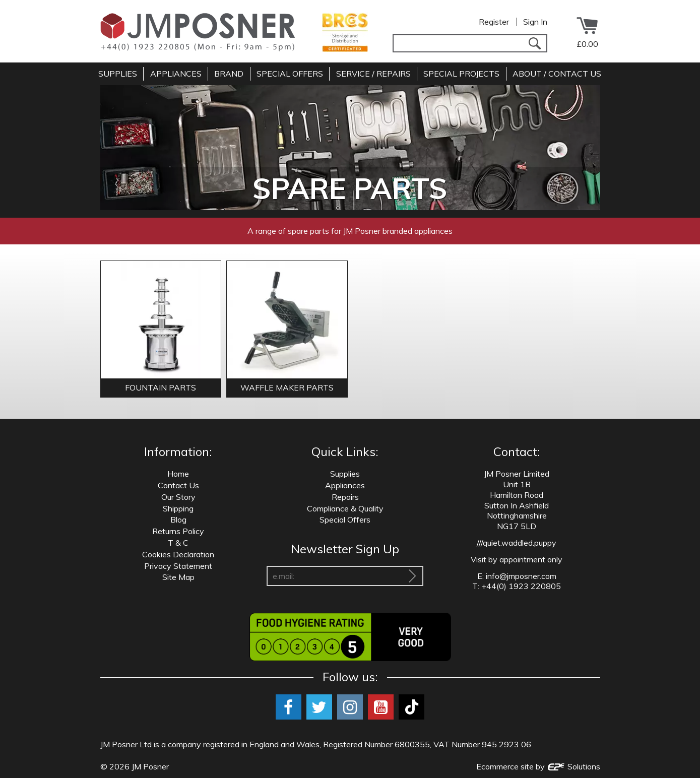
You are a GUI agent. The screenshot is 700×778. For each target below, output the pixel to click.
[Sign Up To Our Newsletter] (412, 576)
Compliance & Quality (345, 508)
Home (178, 474)
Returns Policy (178, 531)
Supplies (345, 474)
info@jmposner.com (521, 576)
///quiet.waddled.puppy (517, 543)
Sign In (535, 22)
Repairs (345, 497)
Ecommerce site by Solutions (538, 766)
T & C (178, 543)
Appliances (345, 485)
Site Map (178, 577)
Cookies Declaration (178, 554)
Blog (178, 520)
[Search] (535, 43)
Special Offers (345, 520)
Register (494, 22)
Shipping (178, 508)
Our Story (178, 497)
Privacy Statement (178, 566)
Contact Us (178, 485)
